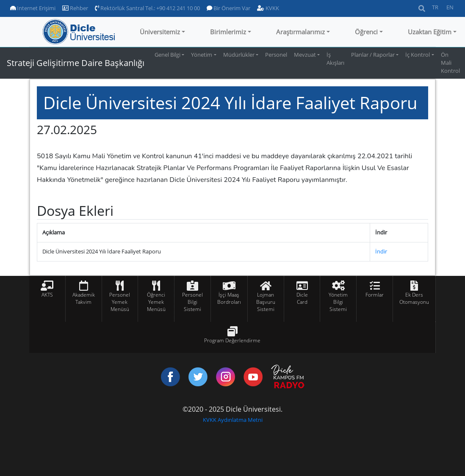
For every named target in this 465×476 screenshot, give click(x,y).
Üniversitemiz (160, 32)
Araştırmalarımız (300, 32)
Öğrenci (366, 32)
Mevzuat (305, 55)
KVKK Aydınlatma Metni (233, 420)
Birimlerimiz (228, 32)
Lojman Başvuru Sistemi (266, 302)
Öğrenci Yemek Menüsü (156, 302)
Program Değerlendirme (232, 340)
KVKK (268, 8)
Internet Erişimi (33, 8)
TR (435, 7)
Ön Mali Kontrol (450, 63)
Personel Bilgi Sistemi (192, 302)
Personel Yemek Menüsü (120, 302)
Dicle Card (302, 298)
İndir (381, 251)
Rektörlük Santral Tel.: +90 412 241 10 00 (147, 8)
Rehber (75, 8)
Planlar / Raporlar (373, 55)
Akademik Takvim (84, 298)
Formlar (375, 295)
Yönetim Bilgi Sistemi (338, 302)
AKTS (47, 295)
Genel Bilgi (167, 55)
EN (450, 7)
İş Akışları (335, 59)
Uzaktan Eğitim (430, 32)
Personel (276, 55)
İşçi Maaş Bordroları (229, 298)
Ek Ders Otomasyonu (414, 298)
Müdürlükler (239, 55)
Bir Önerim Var (228, 8)
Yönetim (202, 55)
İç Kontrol (418, 55)
